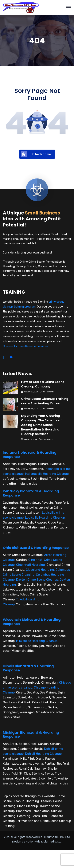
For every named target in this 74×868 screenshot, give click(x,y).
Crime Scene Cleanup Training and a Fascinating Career (45, 401)
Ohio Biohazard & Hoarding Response (36, 548)
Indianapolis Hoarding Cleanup (47, 474)
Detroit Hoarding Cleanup (43, 754)
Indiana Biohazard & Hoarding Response (30, 455)
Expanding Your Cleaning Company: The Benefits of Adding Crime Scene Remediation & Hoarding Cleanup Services (41, 425)
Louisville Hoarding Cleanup (45, 518)
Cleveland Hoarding (40, 570)
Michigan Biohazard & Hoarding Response (31, 734)
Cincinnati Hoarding (31, 565)
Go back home (36, 154)
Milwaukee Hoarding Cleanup (37, 641)
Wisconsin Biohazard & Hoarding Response (32, 622)
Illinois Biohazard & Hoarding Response (28, 668)
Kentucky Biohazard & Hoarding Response (31, 493)
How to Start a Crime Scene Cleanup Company (43, 384)
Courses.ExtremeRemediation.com (25, 346)
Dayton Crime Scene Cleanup (37, 580)
